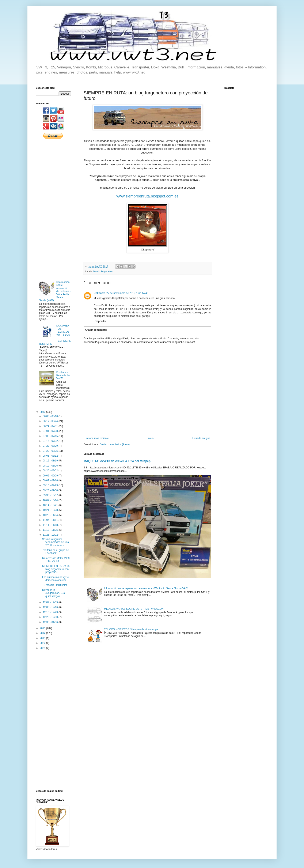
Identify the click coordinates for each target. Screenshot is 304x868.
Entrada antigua (201, 438)
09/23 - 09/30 (51, 490)
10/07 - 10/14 (51, 500)
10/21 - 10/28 (51, 510)
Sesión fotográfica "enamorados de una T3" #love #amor (56, 542)
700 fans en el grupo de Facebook (56, 552)
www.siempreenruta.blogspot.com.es (147, 196)
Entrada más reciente (97, 438)
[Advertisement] (53, 209)
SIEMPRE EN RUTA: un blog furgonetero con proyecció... (56, 569)
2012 (43, 412)
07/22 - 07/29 (51, 446)
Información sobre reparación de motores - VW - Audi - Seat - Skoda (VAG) (146, 588)
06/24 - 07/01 (51, 426)
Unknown (99, 293)
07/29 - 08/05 (51, 451)
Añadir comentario (96, 330)
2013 (43, 628)
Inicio (151, 438)
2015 (43, 638)
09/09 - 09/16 (51, 480)
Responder (100, 321)
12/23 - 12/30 (51, 617)
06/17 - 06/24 (51, 421)
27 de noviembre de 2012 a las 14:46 (127, 293)
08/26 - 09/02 (51, 471)
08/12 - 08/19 (51, 461)
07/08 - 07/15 (51, 436)
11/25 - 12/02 (51, 535)
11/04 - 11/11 (51, 520)
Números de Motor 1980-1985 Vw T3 (56, 560)
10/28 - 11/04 (51, 515)
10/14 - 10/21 (51, 505)
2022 (43, 643)
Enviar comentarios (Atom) (115, 444)
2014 (43, 633)
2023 (43, 648)
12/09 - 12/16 (51, 607)
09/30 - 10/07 (51, 495)
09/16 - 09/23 (51, 485)
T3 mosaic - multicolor (55, 585)
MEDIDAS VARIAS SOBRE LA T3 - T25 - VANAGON (134, 609)
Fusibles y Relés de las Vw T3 (63, 375)
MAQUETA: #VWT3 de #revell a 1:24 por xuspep (117, 461)
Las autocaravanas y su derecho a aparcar (56, 579)
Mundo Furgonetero (103, 271)
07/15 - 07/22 (51, 441)
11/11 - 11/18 (51, 525)
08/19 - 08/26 (51, 466)
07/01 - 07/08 (51, 431)
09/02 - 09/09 (51, 476)
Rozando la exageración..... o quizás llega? (54, 593)
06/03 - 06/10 (51, 416)
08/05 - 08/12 (51, 456)
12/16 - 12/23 (51, 612)
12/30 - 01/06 (51, 622)
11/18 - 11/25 (51, 530)
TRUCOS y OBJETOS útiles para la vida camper (131, 629)
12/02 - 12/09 (51, 602)
